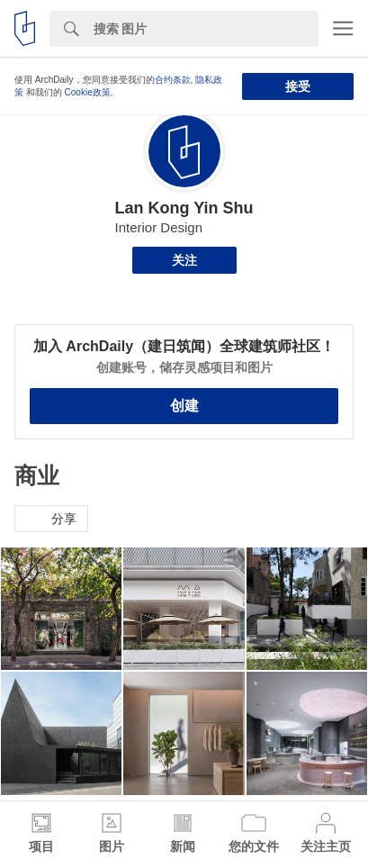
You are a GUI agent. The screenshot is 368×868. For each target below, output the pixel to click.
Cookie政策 (88, 92)
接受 (298, 86)
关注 (184, 260)
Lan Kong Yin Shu (184, 208)
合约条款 (173, 80)
